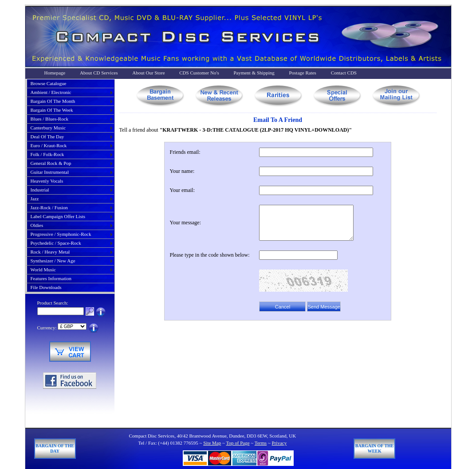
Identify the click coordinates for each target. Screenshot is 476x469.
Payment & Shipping (254, 73)
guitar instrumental (50, 172)
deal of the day (47, 137)
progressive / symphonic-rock (61, 234)
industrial (40, 190)
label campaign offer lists (58, 216)
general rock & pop (51, 163)
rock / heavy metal (50, 252)
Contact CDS (344, 73)
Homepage (55, 73)
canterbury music (48, 128)
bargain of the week (52, 110)
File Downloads (46, 287)
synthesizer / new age (53, 261)
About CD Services (99, 73)
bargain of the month (53, 101)
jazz (35, 199)
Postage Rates (302, 73)
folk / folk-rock (47, 154)
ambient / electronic (51, 92)
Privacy (279, 443)
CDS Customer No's (199, 73)
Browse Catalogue (49, 83)
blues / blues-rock (50, 119)
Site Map (212, 443)
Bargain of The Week (375, 448)
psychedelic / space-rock (56, 243)
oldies (37, 225)
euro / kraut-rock (49, 145)
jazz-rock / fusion (49, 207)
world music (43, 270)
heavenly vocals (47, 181)
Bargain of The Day (55, 448)
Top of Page (238, 443)
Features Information (51, 278)
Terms (261, 443)
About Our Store (148, 73)
